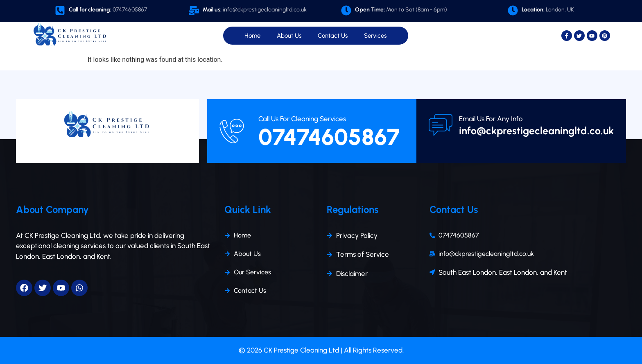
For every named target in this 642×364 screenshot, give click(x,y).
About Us (289, 36)
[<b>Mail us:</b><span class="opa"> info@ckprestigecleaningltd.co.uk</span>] (194, 10)
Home (252, 36)
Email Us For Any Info (491, 119)
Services (375, 36)
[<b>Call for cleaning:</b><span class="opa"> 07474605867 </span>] (60, 10)
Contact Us (333, 36)
